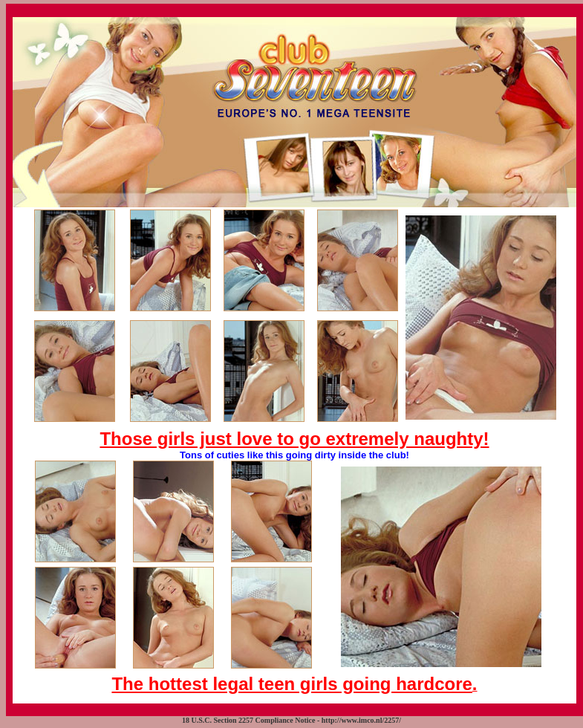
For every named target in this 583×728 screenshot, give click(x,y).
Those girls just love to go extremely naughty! (294, 439)
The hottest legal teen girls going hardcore (291, 684)
